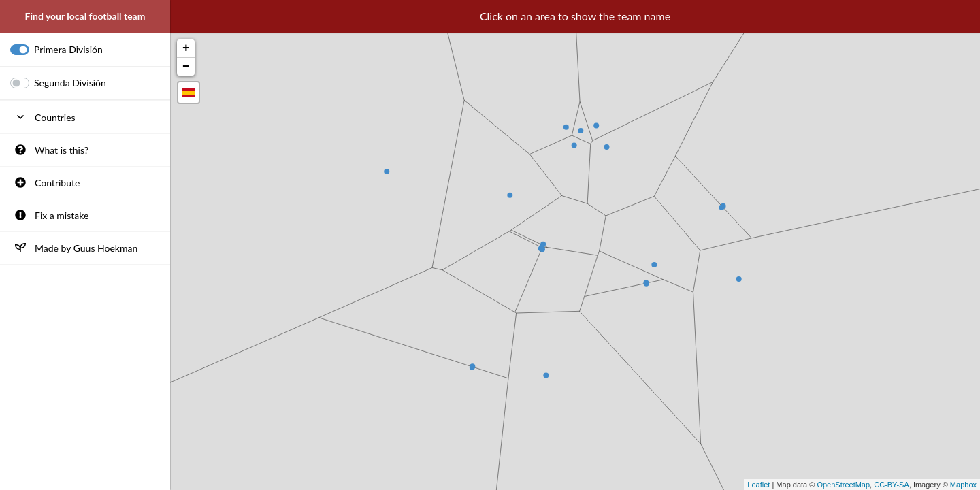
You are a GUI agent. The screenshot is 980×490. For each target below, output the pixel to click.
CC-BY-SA (892, 485)
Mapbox (963, 485)
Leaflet (758, 485)
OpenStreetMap (843, 485)
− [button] (186, 67)
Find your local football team (85, 16)
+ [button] (186, 48)
